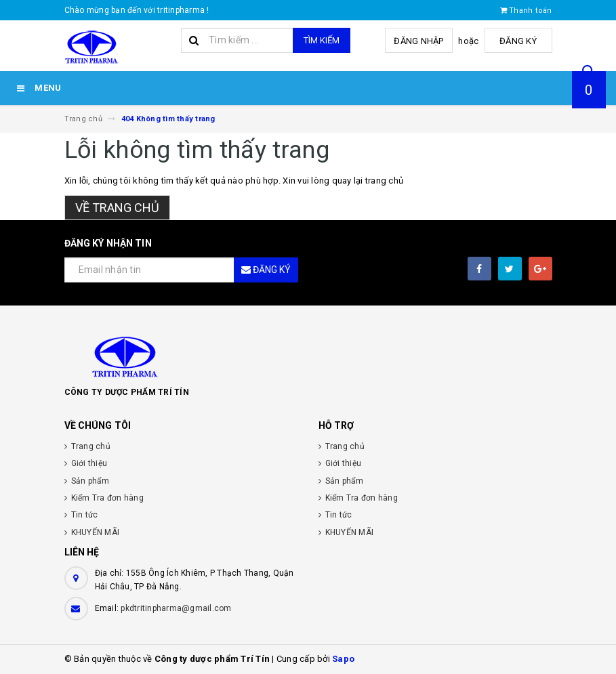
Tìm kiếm (322, 40)
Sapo (343, 659)
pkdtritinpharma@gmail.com (176, 608)
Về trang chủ (117, 208)
